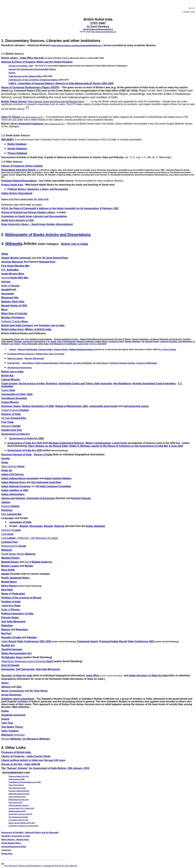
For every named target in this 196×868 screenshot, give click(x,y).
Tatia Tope (7, 723)
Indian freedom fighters (58, 478)
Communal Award (87, 641)
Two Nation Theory (12, 727)
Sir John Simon (100, 363)
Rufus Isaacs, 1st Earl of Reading (75, 363)
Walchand (13, 735)
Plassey (11, 610)
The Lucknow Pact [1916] (17, 788)
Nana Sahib (8, 570)
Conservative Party (10, 339)
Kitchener (7, 510)
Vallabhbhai (11, 606)
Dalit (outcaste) (103, 384)
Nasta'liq (59, 526)
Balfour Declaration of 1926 (38, 406)
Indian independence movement (20, 478)
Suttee (5, 711)
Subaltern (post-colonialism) (18, 699)
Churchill (98, 344)
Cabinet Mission (11, 380)
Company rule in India (52, 325)
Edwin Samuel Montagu (47, 363)
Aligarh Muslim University (16, 258)
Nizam (5, 594)
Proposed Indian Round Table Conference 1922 (127, 641)
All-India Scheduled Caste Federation (154, 384)
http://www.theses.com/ (32, 117)
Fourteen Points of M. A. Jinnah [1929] (21, 808)
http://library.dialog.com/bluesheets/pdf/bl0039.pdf (76, 46)
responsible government (104, 406)
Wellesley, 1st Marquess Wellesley (26, 739)
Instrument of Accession (41, 498)
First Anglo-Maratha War (15, 266)
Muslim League (10, 566)
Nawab (5, 574)
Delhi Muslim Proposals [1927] (19, 800)
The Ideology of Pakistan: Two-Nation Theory (24, 826)
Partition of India (11, 602)
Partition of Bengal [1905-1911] (19, 776)
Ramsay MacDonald (28, 349)
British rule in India (74, 244)
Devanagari (36, 526)
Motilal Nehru (9, 582)
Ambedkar (10, 270)
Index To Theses (11, 117)
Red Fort (6, 633)
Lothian (30, 538)
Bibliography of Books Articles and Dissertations (48, 235)
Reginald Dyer (47, 262)
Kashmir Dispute (81, 498)
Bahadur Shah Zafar (13, 302)
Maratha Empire (10, 558)
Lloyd (7, 534)
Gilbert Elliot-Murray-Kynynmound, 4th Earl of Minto (105, 339)
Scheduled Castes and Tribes (76, 384)
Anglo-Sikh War (15, 278)
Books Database (17, 144)
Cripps (169, 349)
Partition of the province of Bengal (21, 598)
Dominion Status (11, 406)
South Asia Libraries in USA (17, 220)
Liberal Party (14, 363)
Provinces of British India (16, 752)
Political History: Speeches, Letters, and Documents (38, 189)
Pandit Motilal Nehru (11, 843)
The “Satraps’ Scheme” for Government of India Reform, (45, 768)
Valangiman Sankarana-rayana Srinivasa (27, 661)
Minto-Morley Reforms (16, 785)
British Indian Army (12, 329)
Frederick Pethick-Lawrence (21, 354)
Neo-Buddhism (122, 384)
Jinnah (14, 546)
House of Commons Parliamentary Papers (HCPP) (30, 87)
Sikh (19, 687)
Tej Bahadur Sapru (12, 657)
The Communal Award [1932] (18, 817)
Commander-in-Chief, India (17, 394)
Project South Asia (12, 185)
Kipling (10, 506)
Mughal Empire (10, 562)
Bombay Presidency (13, 317)
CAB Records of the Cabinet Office (25, 76)
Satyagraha (8, 669)
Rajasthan (7, 625)
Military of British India (38, 329)
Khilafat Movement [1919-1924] (19, 794)
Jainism (6, 502)
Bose (14, 321)
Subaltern (47, 699)
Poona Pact (7, 854)
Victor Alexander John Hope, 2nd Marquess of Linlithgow (49, 344)
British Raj (7, 376)
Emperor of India (11, 414)
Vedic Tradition (10, 731)
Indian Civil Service (12, 474)
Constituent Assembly (14, 398)
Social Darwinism (11, 695)
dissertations (64, 224)
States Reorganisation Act (16, 653)
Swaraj (5, 719)
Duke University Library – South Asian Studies (28, 224)
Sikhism (6, 687)
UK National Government (19, 368)
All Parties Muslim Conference (19, 805)
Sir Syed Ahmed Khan (55, 258)
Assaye (10, 286)
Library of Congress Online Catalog (22, 166)
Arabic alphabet (95, 526)
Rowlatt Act (8, 645)
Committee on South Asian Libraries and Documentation (34, 216)
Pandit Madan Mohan (18, 554)
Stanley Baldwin (133, 341)
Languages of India (20, 522)
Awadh (5, 290)
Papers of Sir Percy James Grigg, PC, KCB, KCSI (25, 199)
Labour (13, 349)
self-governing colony (136, 406)
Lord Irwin (6, 850)
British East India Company (17, 325)
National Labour (15, 358)
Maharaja (7, 550)
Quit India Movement (13, 622)
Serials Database (17, 149)
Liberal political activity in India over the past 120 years (33, 760)
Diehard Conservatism (40, 339)
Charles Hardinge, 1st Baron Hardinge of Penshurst (157, 339)
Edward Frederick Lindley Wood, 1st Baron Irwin (100, 341)
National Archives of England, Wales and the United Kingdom (37, 62)
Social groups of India (32, 384)
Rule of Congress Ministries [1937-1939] (22, 823)
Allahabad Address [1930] (17, 811)
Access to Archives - (21, 66)
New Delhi (7, 590)
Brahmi (24, 526)
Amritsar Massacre (12, 262)
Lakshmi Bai (11, 514)
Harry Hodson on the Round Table (48, 446)
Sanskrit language (12, 649)
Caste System (9, 384)
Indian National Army (13, 482)
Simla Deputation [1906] (17, 779)
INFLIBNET (8, 140)
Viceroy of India (43, 454)
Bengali (48, 526)
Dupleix (15, 410)
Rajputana (22, 629)
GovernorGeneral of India (14, 847)
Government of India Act (15, 434)
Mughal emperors (38, 562)
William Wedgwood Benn (81, 349)
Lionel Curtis (120, 443)
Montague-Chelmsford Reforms (19, 791)
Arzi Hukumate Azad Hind (46, 482)
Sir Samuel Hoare (150, 341)
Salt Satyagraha (25, 669)
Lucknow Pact (9, 542)
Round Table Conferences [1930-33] (20, 814)
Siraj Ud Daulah (10, 665)
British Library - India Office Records (23, 58)
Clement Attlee (45, 349)
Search (12, 73)
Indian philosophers (13, 494)
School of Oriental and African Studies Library (28, 212)
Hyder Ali (7, 470)
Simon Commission (13, 691)
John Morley (28, 363)
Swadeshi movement (13, 715)
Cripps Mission (10, 402)
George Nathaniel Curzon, (67, 339)
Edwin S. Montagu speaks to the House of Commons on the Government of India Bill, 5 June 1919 (126, 446)
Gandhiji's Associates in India (16, 836)
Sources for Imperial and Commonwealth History (32, 69)
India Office (93, 676)
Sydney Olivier (61, 349)
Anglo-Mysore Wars (13, 274)
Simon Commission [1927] (17, 797)
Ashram (6, 282)
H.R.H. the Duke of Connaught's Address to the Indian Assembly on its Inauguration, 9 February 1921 (60, 208)
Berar (4, 309)
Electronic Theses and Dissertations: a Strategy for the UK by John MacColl (43, 866)
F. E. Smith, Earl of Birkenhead (61, 341)
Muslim (29, 566)
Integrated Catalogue (31, 124)
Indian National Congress (16, 486)
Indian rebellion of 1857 (15, 490)
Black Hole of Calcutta (14, 313)
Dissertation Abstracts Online (18, 170)
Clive (8, 390)
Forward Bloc (14, 418)
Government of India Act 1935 (25, 450)
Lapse (11, 530)
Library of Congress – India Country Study (26, 756)
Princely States (10, 618)
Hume (13, 466)
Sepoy (5, 683)
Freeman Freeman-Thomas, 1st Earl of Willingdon (133, 363)
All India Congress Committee (54, 486)
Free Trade (7, 422)
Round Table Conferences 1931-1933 (26, 641)
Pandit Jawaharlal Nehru (15, 578)
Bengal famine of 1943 (14, 306)
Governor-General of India (16, 454)
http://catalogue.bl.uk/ (54, 124)
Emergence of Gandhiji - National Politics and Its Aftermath (30, 832)
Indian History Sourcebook (17, 193)
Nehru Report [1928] (15, 802)
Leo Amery (15, 344)
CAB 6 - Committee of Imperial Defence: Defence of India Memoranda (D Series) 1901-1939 (61, 83)
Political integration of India (17, 614)
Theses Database (17, 153)
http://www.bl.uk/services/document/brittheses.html (56, 101)
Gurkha (6, 458)
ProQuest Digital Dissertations (19, 181)
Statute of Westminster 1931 (72, 406)
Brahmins (52, 384)
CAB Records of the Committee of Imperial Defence (33, 80)
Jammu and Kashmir (13, 498)
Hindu (5, 462)
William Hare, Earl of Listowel (50, 354)
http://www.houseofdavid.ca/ (104, 32)
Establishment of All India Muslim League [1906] (25, 782)
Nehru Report (9, 586)
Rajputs (6, 629)
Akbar (5, 254)
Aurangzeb (8, 294)
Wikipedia (14, 244)
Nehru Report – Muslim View (15, 839)
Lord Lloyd (83, 344)
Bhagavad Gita (10, 298)
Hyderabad (18, 594)
